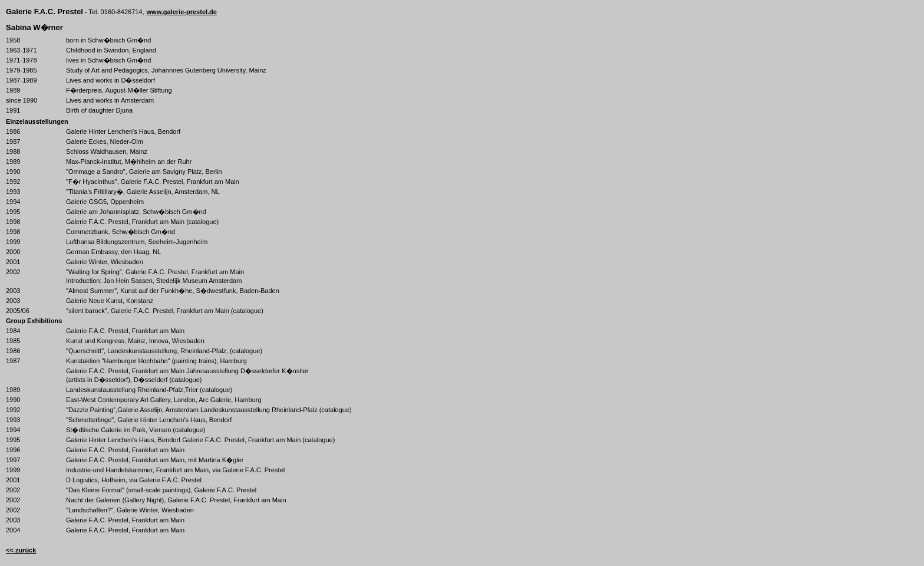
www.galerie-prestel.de (182, 12)
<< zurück (21, 550)
